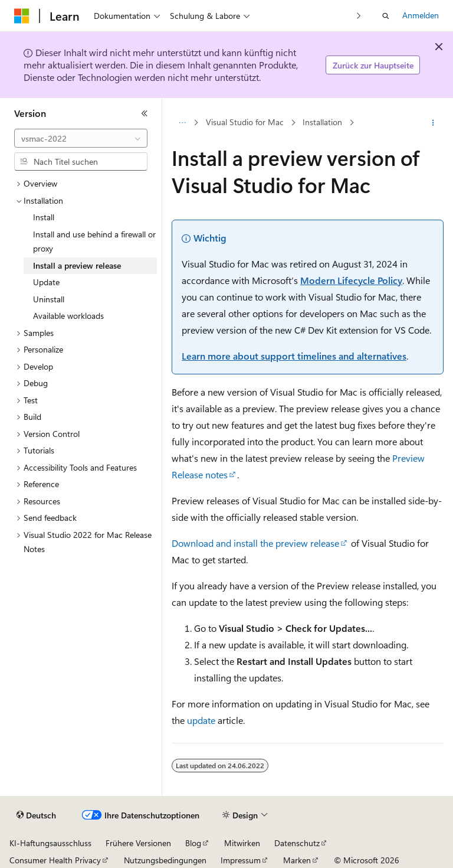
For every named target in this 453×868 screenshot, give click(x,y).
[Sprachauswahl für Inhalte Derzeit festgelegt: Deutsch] (36, 815)
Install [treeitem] (44, 217)
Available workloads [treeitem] (68, 316)
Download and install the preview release (255, 543)
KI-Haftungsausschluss (50, 843)
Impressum (241, 860)
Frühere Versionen (138, 843)
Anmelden (421, 15)
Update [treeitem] (46, 282)
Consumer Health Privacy (55, 860)
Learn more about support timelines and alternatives (294, 356)
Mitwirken (242, 843)
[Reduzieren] (145, 113)
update (201, 720)
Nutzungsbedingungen (165, 860)
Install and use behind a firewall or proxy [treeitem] (94, 242)
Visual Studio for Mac (245, 123)
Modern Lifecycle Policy (351, 280)
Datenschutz (297, 843)
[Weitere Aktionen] (433, 123)
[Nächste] (359, 16)
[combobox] (81, 138)
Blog (193, 843)
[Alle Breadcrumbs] (182, 123)
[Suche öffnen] (386, 16)
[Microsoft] (22, 16)
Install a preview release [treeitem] (77, 265)
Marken (297, 860)
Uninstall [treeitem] (49, 299)
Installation (322, 123)
